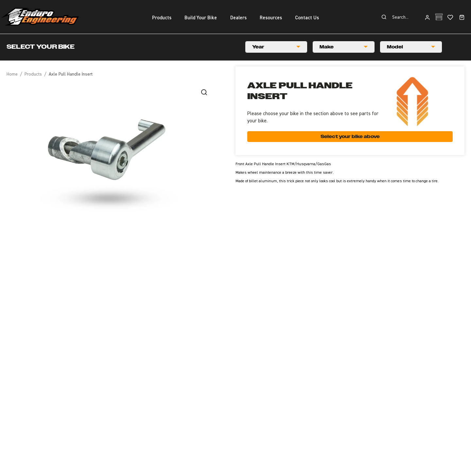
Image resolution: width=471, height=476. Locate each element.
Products (33, 74)
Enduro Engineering (40, 17)
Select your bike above (350, 137)
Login (427, 18)
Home (12, 74)
